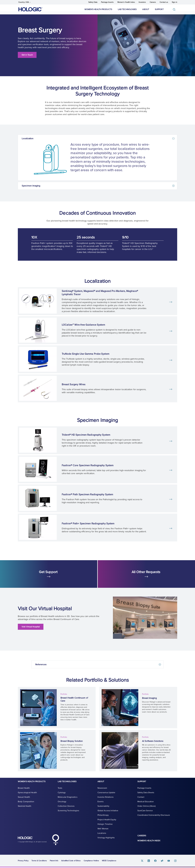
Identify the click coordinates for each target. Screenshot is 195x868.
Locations (102, 836)
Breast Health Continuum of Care (76, 701)
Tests (60, 791)
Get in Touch (27, 58)
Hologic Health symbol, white (56, 840)
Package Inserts (107, 2)
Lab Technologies (127, 9)
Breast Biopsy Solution (73, 741)
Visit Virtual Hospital (31, 630)
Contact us (164, 2)
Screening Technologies (68, 814)
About (146, 9)
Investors (142, 2)
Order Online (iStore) (147, 809)
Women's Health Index (126, 2)
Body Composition (26, 805)
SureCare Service (145, 814)
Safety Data (93, 2)
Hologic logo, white (30, 840)
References (41, 668)
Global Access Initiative (108, 814)
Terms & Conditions (39, 861)
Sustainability (103, 809)
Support (159, 9)
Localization (28, 142)
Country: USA (24, 2)
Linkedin (152, 861)
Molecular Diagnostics (68, 800)
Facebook (158, 861)
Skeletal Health (25, 809)
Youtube (170, 861)
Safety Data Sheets (146, 796)
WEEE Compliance (109, 861)
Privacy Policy (23, 861)
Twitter (146, 861)
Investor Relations (105, 800)
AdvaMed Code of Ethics (71, 861)
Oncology (62, 805)
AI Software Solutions (154, 741)
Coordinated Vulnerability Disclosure (154, 818)
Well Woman (103, 832)
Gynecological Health (27, 796)
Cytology (62, 796)
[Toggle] (175, 9)
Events (101, 805)
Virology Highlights (106, 841)
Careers (153, 2)
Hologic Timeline (105, 827)
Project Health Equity (107, 823)
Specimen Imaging (31, 189)
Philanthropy (103, 818)
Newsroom (102, 791)
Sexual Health (24, 800)
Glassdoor (164, 861)
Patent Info (54, 861)
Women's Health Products (98, 9)
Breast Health (24, 791)
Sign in (174, 2)
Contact (141, 800)
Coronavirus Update (106, 796)
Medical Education (146, 805)
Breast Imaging (150, 699)
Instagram (176, 861)
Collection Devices (66, 809)
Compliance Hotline (91, 861)
